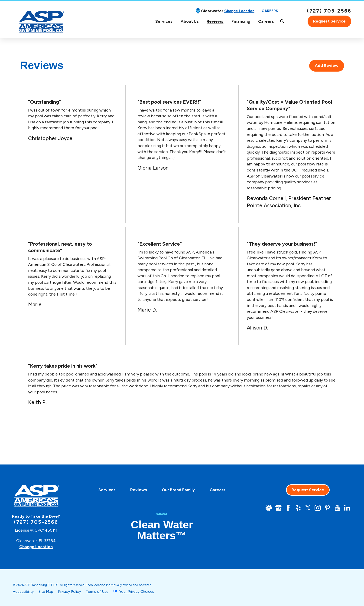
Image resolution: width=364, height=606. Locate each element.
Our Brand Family (178, 490)
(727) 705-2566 (329, 11)
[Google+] (278, 508)
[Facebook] (288, 508)
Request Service (329, 21)
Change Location (239, 11)
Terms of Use (97, 591)
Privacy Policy (69, 591)
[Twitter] (308, 508)
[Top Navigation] (229, 21)
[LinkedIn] (347, 508)
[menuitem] (164, 21)
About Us (190, 21)
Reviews (215, 21)
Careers (270, 11)
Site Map (46, 591)
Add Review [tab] (327, 66)
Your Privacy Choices (137, 591)
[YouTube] (337, 508)
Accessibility (23, 591)
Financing (241, 21)
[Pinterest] (327, 508)
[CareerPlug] (269, 508)
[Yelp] (298, 508)
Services (164, 21)
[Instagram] (318, 508)
